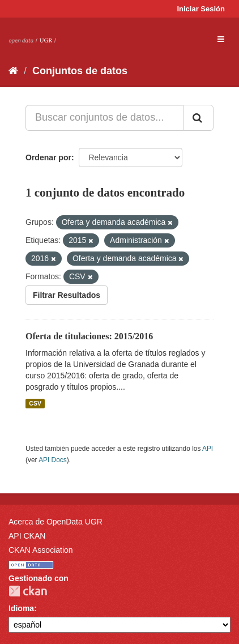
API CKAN (27, 536)
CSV (35, 403)
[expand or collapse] (221, 39)
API (208, 449)
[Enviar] (198, 118)
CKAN (28, 591)
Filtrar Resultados (67, 295)
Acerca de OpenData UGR (56, 522)
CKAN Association (41, 550)
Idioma (21, 608)
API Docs (53, 460)
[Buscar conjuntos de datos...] (104, 118)
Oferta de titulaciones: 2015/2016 (89, 336)
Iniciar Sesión (201, 9)
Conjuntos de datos (80, 71)
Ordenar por (48, 157)
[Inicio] (13, 71)
